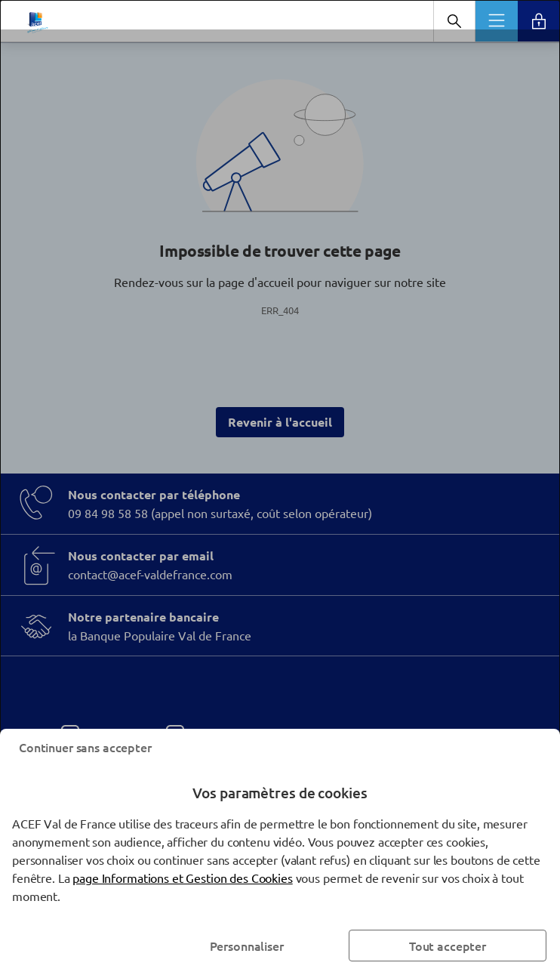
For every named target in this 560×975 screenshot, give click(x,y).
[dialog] (280, 487)
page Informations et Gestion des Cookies (182, 878)
